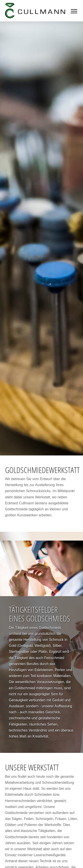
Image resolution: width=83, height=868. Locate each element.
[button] (75, 11)
